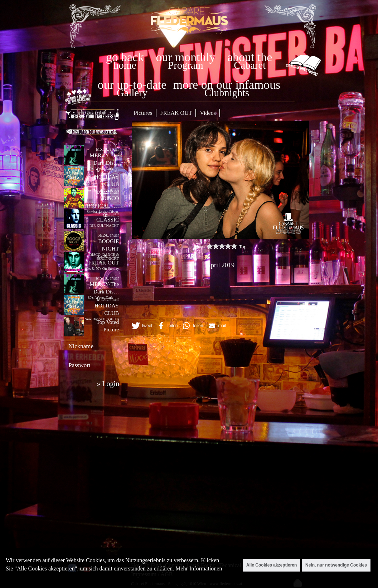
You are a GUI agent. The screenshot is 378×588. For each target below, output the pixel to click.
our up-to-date (132, 85)
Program (185, 65)
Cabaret (250, 65)
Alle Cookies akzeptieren (272, 565)
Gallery (132, 93)
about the (250, 57)
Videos (208, 113)
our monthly (186, 57)
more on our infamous (227, 85)
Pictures (143, 113)
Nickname (81, 346)
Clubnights (227, 93)
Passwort (79, 365)
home (125, 65)
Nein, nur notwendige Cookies (336, 565)
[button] (141, 326)
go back (125, 57)
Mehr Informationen (199, 568)
